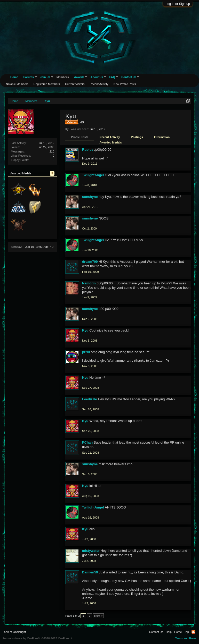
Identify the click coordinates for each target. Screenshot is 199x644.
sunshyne (90, 197)
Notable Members (17, 84)
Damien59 (90, 572)
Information (162, 137)
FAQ (112, 77)
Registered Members (47, 84)
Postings (137, 137)
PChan (87, 442)
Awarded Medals (111, 142)
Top (187, 632)
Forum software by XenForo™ (38, 638)
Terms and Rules (186, 638)
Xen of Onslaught (15, 632)
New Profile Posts (125, 84)
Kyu (85, 330)
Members (63, 77)
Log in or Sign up (178, 4)
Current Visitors (75, 84)
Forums (29, 77)
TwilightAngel (93, 175)
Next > (98, 616)
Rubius (88, 150)
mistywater (91, 551)
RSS (193, 632)
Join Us (45, 77)
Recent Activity (110, 137)
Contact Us (129, 77)
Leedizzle (90, 399)
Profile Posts (80, 137)
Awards (79, 77)
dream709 (90, 262)
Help (169, 632)
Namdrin (89, 283)
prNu (86, 352)
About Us (97, 77)
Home (14, 77)
